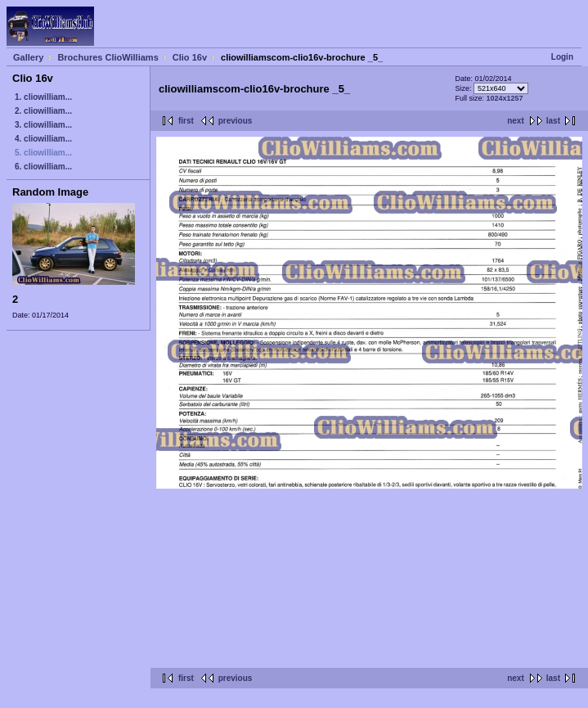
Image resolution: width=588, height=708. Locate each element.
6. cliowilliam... (43, 167)
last (553, 121)
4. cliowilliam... (43, 139)
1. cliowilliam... (43, 97)
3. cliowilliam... (43, 125)
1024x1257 (505, 98)
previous (236, 121)
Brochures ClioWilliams (108, 57)
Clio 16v (190, 57)
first (186, 121)
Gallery (28, 57)
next (516, 121)
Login (562, 57)
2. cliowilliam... (43, 111)
